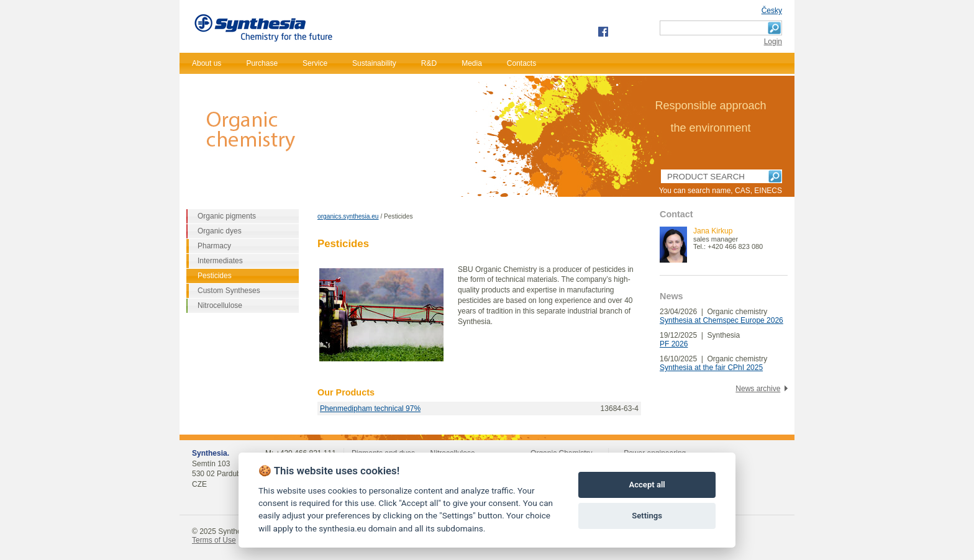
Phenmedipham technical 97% (370, 409)
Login (773, 42)
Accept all (647, 485)
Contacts (521, 63)
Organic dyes (220, 231)
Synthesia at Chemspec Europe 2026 (721, 320)
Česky (772, 11)
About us (207, 63)
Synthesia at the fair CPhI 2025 (711, 368)
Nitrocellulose (220, 305)
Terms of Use (214, 540)
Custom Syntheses (229, 291)
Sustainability (374, 63)
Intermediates (220, 261)
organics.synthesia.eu (348, 216)
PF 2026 (674, 344)
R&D (429, 63)
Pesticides (215, 276)
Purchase (262, 63)
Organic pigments (227, 216)
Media (472, 63)
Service (315, 63)
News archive (758, 389)
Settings (647, 516)
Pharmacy (214, 246)
